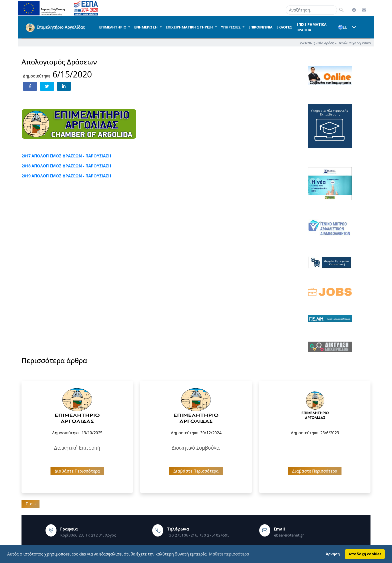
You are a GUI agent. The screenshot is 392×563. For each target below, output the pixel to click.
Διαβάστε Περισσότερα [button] (77, 471)
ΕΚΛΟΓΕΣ (284, 27)
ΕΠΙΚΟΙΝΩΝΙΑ (260, 27)
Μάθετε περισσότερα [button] (229, 554)
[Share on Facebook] (30, 86)
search (279, 9)
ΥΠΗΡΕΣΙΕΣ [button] (231, 27)
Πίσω (30, 504)
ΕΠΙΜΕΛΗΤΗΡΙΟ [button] (113, 27)
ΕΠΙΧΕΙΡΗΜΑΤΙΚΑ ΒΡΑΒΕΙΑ (311, 27)
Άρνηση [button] (333, 554)
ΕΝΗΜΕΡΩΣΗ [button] (146, 27)
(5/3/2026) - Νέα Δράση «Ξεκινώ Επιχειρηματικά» (354, 43)
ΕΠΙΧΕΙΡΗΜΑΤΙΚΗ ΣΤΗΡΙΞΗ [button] (190, 27)
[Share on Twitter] (47, 86)
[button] (354, 27)
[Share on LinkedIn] (64, 86)
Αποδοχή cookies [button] (365, 554)
